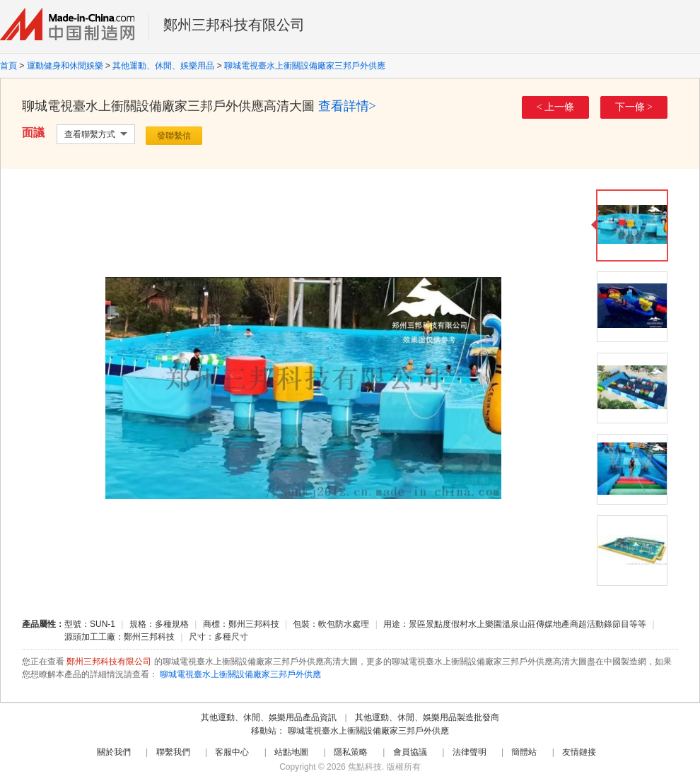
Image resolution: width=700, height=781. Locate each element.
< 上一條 (555, 107)
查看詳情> (347, 106)
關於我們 (114, 752)
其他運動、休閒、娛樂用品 (163, 66)
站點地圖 (291, 752)
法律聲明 (469, 752)
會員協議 (410, 752)
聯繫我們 (173, 752)
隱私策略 (351, 752)
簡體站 (524, 752)
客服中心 (232, 752)
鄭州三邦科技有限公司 (234, 25)
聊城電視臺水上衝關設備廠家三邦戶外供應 (305, 66)
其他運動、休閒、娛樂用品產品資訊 (269, 717)
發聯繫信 (174, 136)
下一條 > (634, 107)
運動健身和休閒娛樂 (65, 66)
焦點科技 (365, 767)
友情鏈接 (579, 752)
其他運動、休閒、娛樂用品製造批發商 (427, 717)
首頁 (8, 66)
